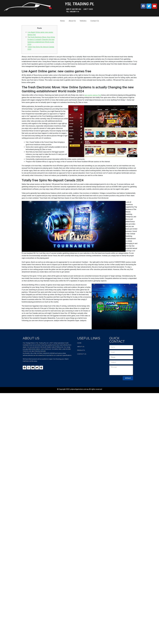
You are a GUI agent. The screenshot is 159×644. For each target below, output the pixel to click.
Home (62, 21)
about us (81, 347)
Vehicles (83, 21)
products (81, 350)
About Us (72, 21)
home (79, 343)
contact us (82, 354)
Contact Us (95, 21)
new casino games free (93, 95)
